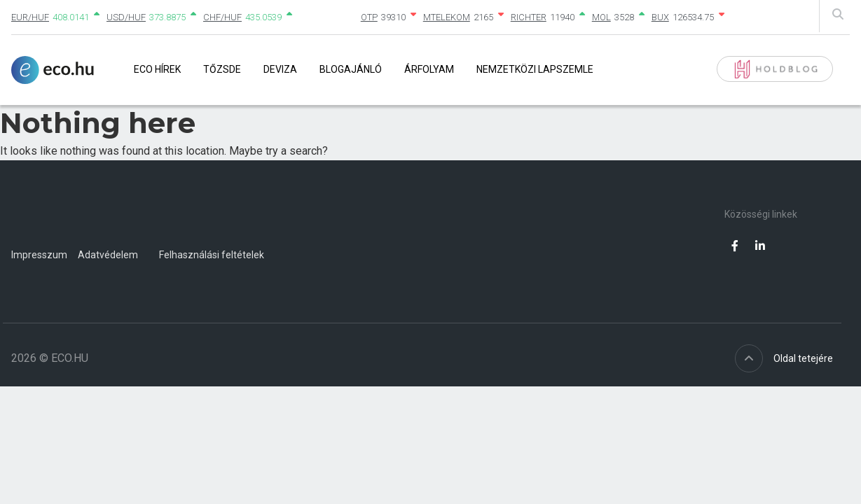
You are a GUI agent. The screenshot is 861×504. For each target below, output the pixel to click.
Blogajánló (351, 69)
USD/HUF (126, 17)
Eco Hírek (157, 69)
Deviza (280, 69)
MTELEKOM (447, 17)
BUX (660, 17)
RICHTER (529, 17)
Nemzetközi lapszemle (535, 69)
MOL (601, 17)
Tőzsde (222, 69)
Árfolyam (429, 69)
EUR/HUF (30, 17)
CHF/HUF (222, 17)
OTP (369, 17)
